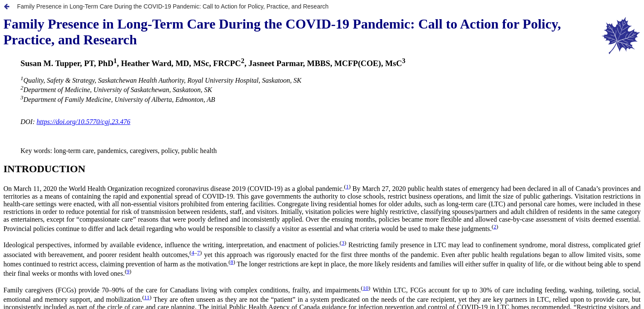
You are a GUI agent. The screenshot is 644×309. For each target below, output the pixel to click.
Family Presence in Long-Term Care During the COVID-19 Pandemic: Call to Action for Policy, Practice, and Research (173, 6)
